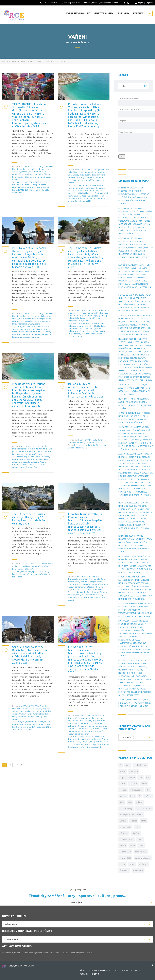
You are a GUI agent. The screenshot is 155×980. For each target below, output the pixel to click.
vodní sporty (99, 198)
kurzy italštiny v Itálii (96, 331)
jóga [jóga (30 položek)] (130, 802)
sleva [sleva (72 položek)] (140, 839)
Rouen (91, 597)
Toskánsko (17, 729)
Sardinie (72, 448)
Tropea (83, 198)
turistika (46, 190)
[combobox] (136, 737)
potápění (45, 187)
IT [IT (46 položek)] (140, 796)
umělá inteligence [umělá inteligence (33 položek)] (143, 858)
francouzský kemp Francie (97, 739)
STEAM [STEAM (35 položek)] (123, 846)
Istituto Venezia (25, 332)
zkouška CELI (85, 201)
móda (47, 724)
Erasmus (81, 185)
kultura (48, 174)
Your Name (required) (136, 102)
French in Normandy (77, 592)
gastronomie (47, 166)
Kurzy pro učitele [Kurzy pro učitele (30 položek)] (144, 808)
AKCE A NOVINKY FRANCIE (88, 576)
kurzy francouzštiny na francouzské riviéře (88, 743)
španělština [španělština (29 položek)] (138, 870)
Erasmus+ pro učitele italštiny (30, 457)
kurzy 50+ (85, 742)
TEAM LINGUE (24, 190)
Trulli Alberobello (98, 334)
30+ (75, 323)
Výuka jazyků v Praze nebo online (96, 971)
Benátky (37, 327)
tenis (79, 448)
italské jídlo (17, 334)
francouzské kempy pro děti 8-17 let (89, 736)
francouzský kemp (76, 739)
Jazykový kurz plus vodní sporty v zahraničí (86, 722)
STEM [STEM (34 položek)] (132, 846)
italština (26, 334)
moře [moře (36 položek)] (137, 827)
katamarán (101, 188)
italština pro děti (75, 331)
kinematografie (19, 187)
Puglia (71, 334)
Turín (25, 729)
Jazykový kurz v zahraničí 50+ (34, 172)
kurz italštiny (36, 334)
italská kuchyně (24, 724)
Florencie (39, 722)
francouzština (74, 742)
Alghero (77, 445)
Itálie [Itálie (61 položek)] (122, 802)
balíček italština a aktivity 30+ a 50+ (86, 325)
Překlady (84, 974)
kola (51, 574)
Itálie (94, 185)
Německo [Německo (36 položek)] (124, 833)
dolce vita (30, 722)
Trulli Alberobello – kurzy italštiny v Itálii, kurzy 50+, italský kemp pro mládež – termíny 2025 (29, 519)
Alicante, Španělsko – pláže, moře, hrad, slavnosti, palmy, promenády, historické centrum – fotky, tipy (135, 703)
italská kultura (44, 332)
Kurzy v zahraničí (104, 13)
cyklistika (96, 326)
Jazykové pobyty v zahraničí (128, 971)
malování (104, 193)
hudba (88, 185)
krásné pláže (74, 190)
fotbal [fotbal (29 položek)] (144, 784)
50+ (75, 185)
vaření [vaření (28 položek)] (132, 864)
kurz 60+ (84, 190)
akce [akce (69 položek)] (128, 765)
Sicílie (15, 190)
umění (48, 177)
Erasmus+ (124, 13)
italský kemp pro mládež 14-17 (81, 329)
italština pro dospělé (31, 185)
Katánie (44, 185)
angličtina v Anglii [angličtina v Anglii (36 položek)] (127, 777)
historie (16, 169)
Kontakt (138, 13)
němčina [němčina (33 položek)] (136, 833)
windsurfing (73, 201)
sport (98, 318)
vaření (15, 180)
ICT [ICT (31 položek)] (148, 790)
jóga (95, 315)
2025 (19, 722)
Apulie (95, 323)
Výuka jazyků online (78, 13)
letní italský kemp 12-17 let (87, 193)
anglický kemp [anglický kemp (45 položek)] (140, 765)
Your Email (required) (136, 113)
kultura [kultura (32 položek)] (139, 802)
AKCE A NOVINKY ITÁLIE (31, 166)
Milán (42, 724)
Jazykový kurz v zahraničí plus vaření (28, 174)
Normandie (83, 597)
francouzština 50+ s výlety (92, 589)
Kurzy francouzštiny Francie (87, 728)
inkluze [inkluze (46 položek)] (123, 796)
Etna (19, 182)
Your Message (136, 141)
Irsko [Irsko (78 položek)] (133, 796)
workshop (35, 337)
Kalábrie (92, 188)
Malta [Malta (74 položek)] (144, 821)
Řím (14, 727)
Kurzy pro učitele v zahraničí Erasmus (34, 321)
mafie (38, 187)
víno (21, 193)
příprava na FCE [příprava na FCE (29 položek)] (127, 839)
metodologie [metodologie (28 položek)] (125, 827)
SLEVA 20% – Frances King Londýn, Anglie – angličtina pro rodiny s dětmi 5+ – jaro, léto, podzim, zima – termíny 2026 (135, 404)
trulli (88, 334)
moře (70, 196)
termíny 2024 (45, 727)
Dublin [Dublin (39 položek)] (123, 784)
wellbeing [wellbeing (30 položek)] (143, 864)
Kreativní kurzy (25, 714)
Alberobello (86, 323)
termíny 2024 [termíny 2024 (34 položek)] (125, 852)
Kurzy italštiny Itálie (21, 177)
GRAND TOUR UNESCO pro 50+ (35, 182)
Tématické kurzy (99, 180)
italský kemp (82, 188)
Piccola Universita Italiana (93, 196)
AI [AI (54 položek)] (121, 765)
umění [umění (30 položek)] (123, 864)
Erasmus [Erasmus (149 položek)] (133, 784)
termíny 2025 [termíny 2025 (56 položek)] (141, 852)
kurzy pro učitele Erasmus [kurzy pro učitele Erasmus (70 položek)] (131, 815)
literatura (31, 187)
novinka (77, 196)
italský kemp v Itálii (76, 172)
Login (139, 3)
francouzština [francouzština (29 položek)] (136, 790)
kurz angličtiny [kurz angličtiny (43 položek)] (126, 808)
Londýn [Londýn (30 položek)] (123, 821)
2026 (19, 327)
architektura (28, 327)
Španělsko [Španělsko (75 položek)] (124, 870)
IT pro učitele (94, 579)
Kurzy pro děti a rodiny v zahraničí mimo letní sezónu (88, 730)
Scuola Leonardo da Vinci (27, 727)
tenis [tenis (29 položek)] (141, 846)
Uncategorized (90, 587)
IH (21, 185)
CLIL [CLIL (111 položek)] (148, 777)
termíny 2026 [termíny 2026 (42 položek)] (125, 858)
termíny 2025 (35, 464)
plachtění (75, 747)
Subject (136, 124)
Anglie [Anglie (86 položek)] (123, 771)
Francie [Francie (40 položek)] (123, 790)
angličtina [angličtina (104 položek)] (134, 771)
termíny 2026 (36, 190)
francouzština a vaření (78, 579)
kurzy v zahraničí (37, 177)
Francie (76, 589)
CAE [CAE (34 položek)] (141, 777)
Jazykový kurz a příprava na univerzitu (31, 707)
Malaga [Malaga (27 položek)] (134, 821)
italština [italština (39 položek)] (148, 796)
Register (149, 3)
